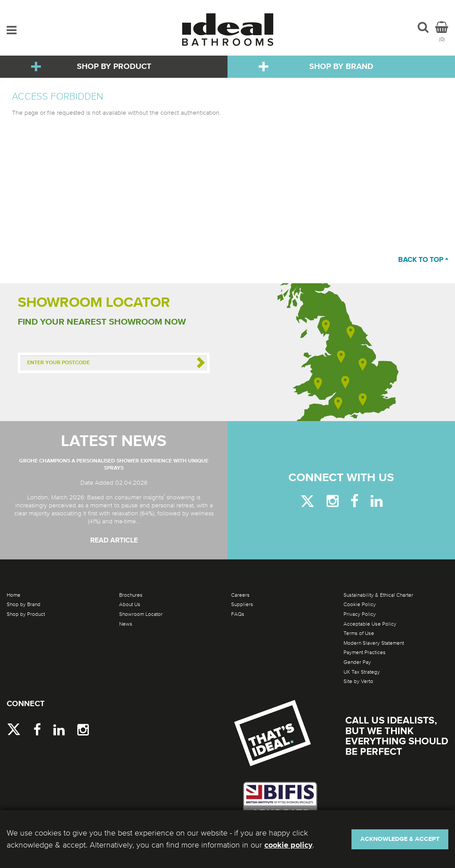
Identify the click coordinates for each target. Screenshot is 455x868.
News (126, 624)
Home (14, 595)
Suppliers (242, 604)
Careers (240, 595)
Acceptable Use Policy (370, 624)
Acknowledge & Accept (400, 839)
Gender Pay (357, 662)
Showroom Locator (141, 614)
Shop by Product (114, 67)
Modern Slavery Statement (374, 643)
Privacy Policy (360, 614)
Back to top (423, 260)
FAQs (238, 614)
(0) (442, 32)
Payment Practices (365, 652)
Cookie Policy (360, 604)
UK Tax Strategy (362, 672)
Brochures (131, 595)
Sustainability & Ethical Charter (378, 595)
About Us (130, 604)
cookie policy (288, 845)
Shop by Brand (341, 67)
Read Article (114, 541)
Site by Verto (358, 681)
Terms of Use (359, 633)
